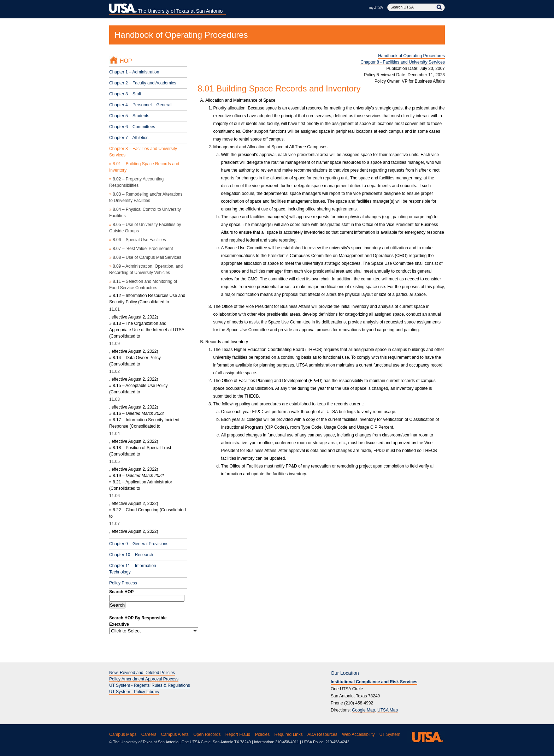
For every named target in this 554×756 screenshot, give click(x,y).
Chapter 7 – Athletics (129, 138)
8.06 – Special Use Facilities (138, 240)
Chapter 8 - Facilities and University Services (403, 62)
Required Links (289, 734)
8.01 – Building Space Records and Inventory (144, 167)
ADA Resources (322, 734)
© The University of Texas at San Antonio (144, 742)
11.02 (114, 371)
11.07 (114, 524)
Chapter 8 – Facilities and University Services (143, 152)
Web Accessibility (358, 734)
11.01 (114, 309)
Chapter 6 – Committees (132, 127)
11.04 (114, 434)
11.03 (114, 399)
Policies (262, 734)
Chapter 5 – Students (129, 116)
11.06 (114, 496)
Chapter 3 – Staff (125, 94)
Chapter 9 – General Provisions (139, 544)
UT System (390, 734)
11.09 (114, 344)
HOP (126, 61)
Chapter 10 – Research (131, 555)
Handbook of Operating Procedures (181, 35)
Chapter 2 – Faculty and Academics (143, 83)
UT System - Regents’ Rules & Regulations (150, 685)
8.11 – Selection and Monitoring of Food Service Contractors (143, 285)
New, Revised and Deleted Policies (142, 673)
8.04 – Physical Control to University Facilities (145, 213)
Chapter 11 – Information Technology (133, 569)
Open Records (207, 734)
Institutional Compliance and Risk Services (374, 682)
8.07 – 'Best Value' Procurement (141, 249)
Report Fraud (238, 734)
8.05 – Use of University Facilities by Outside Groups (145, 228)
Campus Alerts (175, 734)
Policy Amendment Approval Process (144, 679)
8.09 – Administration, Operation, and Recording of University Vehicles (146, 269)
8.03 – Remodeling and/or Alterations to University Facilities (146, 197)
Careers (149, 734)
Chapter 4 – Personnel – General (140, 105)
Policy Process (123, 583)
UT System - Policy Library (134, 692)
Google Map (363, 710)
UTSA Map (388, 710)
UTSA (426, 737)
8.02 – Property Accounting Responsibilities (136, 182)
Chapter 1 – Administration (134, 72)
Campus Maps (123, 734)
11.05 (114, 462)
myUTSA (376, 8)
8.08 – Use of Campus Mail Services (145, 257)
